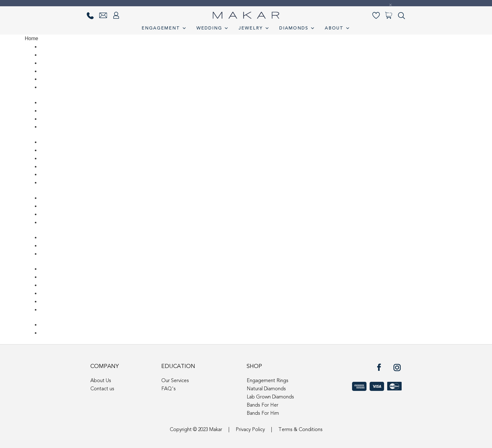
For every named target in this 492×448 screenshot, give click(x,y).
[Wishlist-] (376, 16)
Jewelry (254, 28)
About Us (101, 381)
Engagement (164, 28)
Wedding (213, 28)
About (338, 28)
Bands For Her (262, 405)
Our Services (175, 381)
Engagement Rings (267, 381)
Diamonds (297, 28)
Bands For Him (263, 413)
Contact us (102, 389)
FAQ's (168, 389)
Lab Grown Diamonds (270, 397)
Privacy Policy (250, 430)
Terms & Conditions (300, 430)
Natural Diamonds (266, 389)
